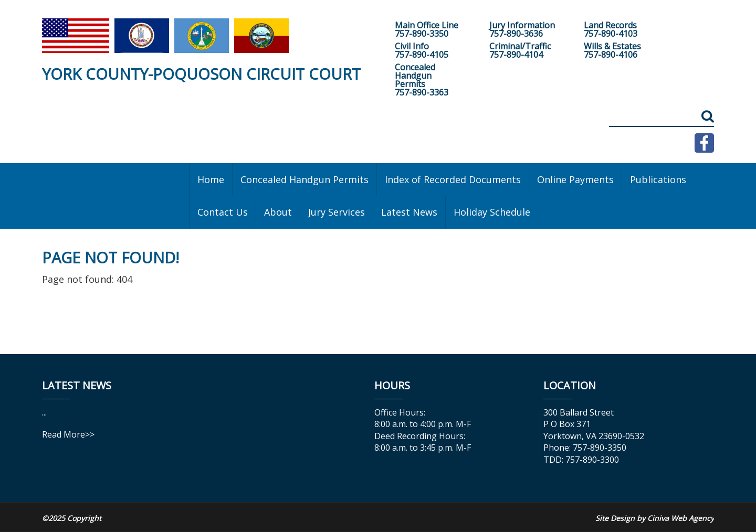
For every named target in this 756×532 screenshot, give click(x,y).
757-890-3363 (422, 92)
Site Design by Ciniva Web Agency (655, 518)
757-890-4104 (516, 55)
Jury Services (337, 212)
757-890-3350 (422, 34)
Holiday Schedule (492, 212)
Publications (658, 179)
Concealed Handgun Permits (304, 179)
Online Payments (575, 179)
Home (211, 179)
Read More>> (68, 434)
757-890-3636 (516, 34)
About (278, 212)
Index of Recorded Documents (453, 179)
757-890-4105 (422, 55)
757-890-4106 (611, 55)
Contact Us (223, 212)
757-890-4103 (611, 34)
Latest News (409, 212)
